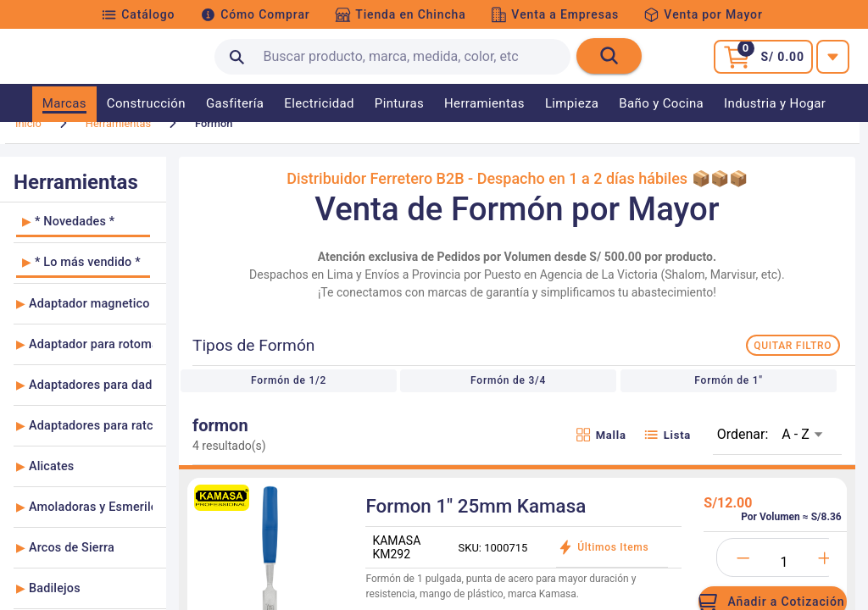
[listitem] (83, 245)
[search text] (392, 57)
